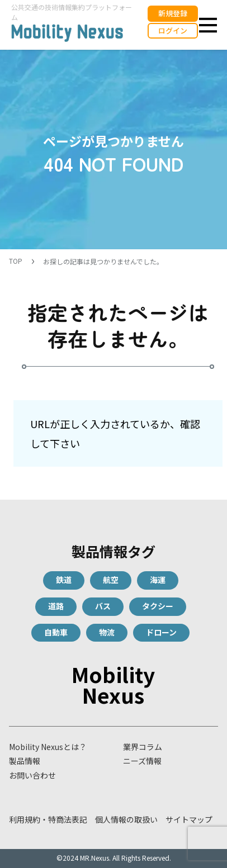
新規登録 (173, 13)
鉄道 (64, 580)
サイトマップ (189, 819)
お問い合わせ (32, 775)
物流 (107, 632)
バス (103, 606)
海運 (158, 580)
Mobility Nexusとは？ (48, 747)
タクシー (158, 606)
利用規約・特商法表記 (48, 819)
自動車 (56, 632)
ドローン (161, 632)
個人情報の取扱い (126, 819)
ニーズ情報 (142, 761)
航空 (111, 580)
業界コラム (143, 747)
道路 (56, 606)
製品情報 (25, 761)
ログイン (173, 30)
